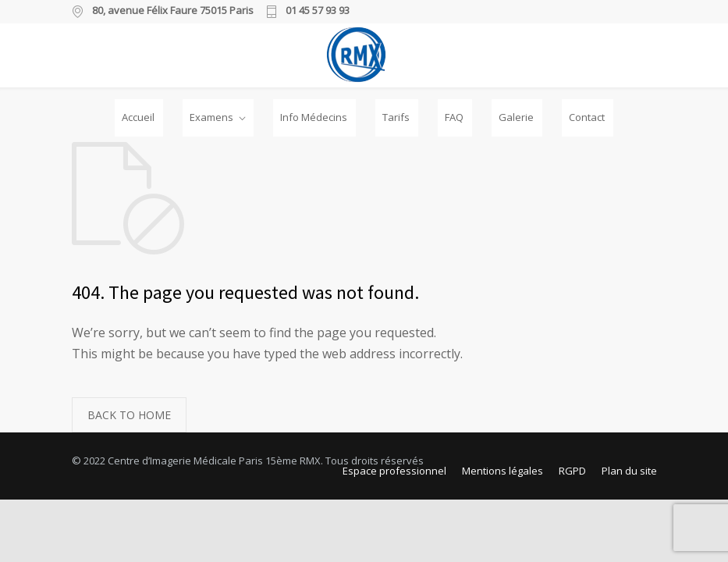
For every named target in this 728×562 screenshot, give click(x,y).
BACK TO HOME (129, 415)
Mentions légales (502, 471)
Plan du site (629, 471)
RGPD (572, 471)
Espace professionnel (394, 471)
